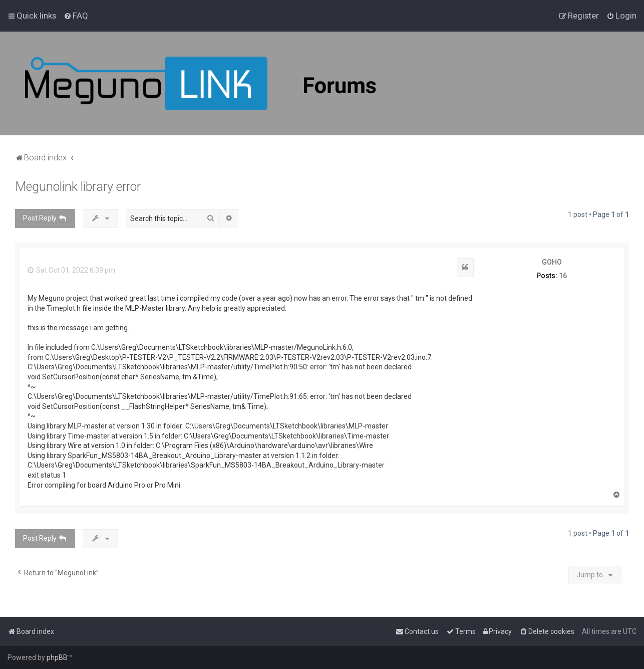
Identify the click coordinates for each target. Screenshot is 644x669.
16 (563, 276)
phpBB (57, 657)
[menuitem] (76, 16)
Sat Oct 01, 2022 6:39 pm (71, 270)
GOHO (552, 262)
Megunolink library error (78, 187)
